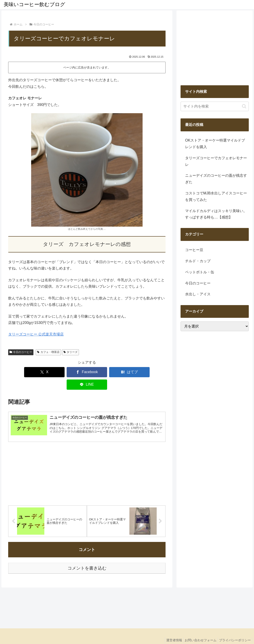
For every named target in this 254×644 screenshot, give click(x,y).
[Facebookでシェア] (71, 372)
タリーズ (71, 352)
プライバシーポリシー (234, 628)
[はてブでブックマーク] (103, 372)
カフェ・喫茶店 (48, 352)
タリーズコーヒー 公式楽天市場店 (36, 334)
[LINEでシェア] (135, 372)
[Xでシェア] (39, 372)
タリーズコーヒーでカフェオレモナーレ (216, 161)
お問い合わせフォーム (197, 628)
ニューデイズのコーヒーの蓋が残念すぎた (216, 179)
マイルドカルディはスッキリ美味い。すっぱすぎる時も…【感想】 (216, 214)
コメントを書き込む (87, 556)
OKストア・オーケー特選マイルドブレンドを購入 (215, 144)
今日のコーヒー (21, 352)
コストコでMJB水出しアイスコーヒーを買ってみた (216, 196)
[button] (244, 106)
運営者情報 (168, 628)
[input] (215, 106)
